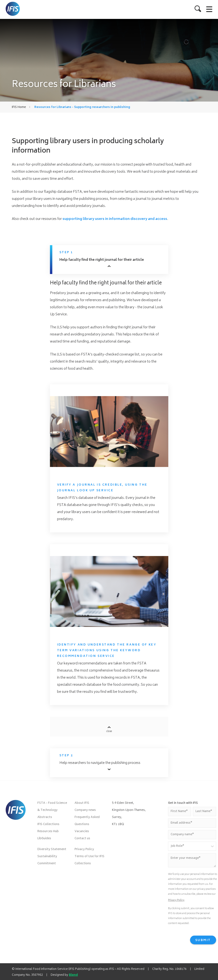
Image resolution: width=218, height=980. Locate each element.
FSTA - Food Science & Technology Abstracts (52, 810)
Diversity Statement (52, 849)
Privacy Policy (84, 849)
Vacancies (82, 832)
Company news (85, 810)
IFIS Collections (48, 824)
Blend (73, 975)
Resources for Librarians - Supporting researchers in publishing (82, 107)
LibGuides (44, 839)
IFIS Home (19, 107)
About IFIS (82, 803)
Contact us (82, 839)
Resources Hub (48, 832)
